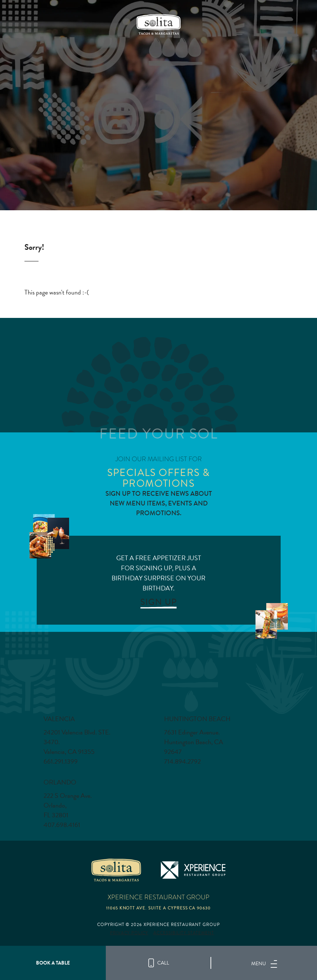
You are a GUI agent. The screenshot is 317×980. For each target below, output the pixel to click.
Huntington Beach (197, 719)
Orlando (60, 782)
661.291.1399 (61, 761)
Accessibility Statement (184, 933)
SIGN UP (158, 602)
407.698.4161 (62, 825)
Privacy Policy (129, 933)
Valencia (59, 719)
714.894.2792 (182, 761)
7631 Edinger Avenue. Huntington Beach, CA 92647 (194, 742)
